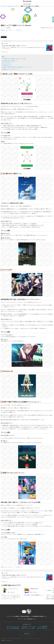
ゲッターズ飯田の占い (43, 626)
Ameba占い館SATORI (42, 628)
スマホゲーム (19, 30)
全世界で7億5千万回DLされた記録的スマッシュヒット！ (17, 67)
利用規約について (29, 616)
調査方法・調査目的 (20, 616)
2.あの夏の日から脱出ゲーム (10, 61)
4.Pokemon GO (7, 65)
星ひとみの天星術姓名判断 (13, 628)
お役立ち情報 (27, 4)
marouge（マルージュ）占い (29, 626)
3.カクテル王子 (7, 63)
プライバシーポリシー (23, 619)
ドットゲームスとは (11, 616)
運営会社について (32, 619)
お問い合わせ (27, 634)
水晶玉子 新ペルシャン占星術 (28, 628)
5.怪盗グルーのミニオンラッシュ (11, 69)
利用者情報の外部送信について (40, 616)
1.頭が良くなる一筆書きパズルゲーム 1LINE (14, 59)
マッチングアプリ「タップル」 (13, 626)
